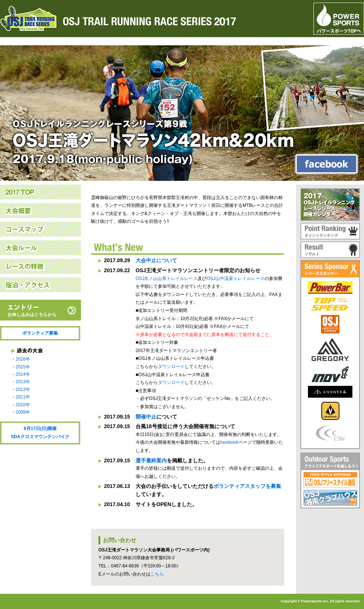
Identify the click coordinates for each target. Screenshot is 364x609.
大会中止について (156, 260)
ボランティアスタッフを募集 (247, 486)
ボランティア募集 (40, 333)
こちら (157, 574)
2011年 (23, 397)
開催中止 (146, 417)
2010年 (23, 405)
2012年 (23, 390)
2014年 (23, 374)
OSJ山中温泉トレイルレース (235, 279)
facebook (229, 442)
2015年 (23, 367)
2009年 (23, 412)
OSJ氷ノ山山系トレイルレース (167, 279)
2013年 (23, 382)
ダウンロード (171, 367)
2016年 (23, 359)
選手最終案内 (151, 460)
